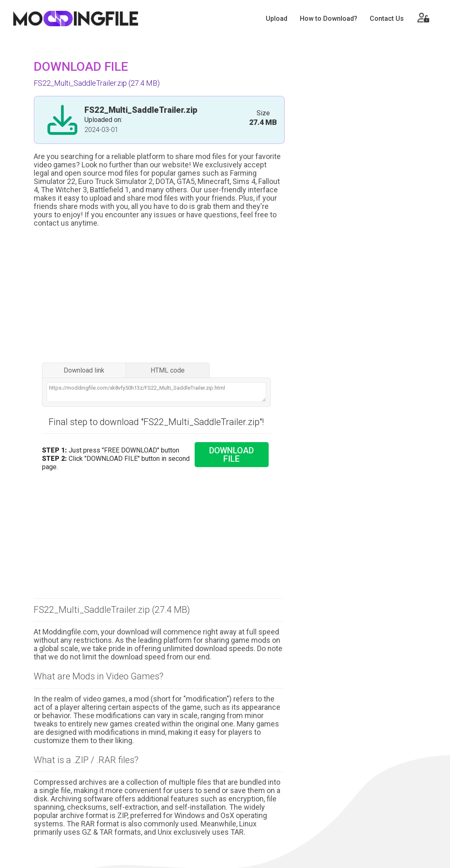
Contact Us (387, 19)
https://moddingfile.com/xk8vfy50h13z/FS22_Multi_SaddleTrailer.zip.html (156, 392)
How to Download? (329, 19)
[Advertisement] (158, 296)
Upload (277, 19)
